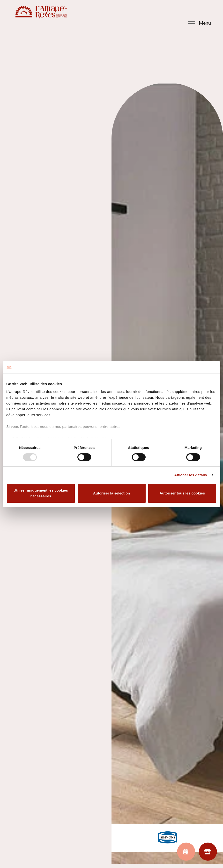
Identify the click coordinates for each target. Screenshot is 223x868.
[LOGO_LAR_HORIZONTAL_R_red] (44, 12)
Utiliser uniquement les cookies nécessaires (41, 493)
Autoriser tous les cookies (182, 493)
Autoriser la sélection (112, 493)
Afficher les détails (190, 475)
